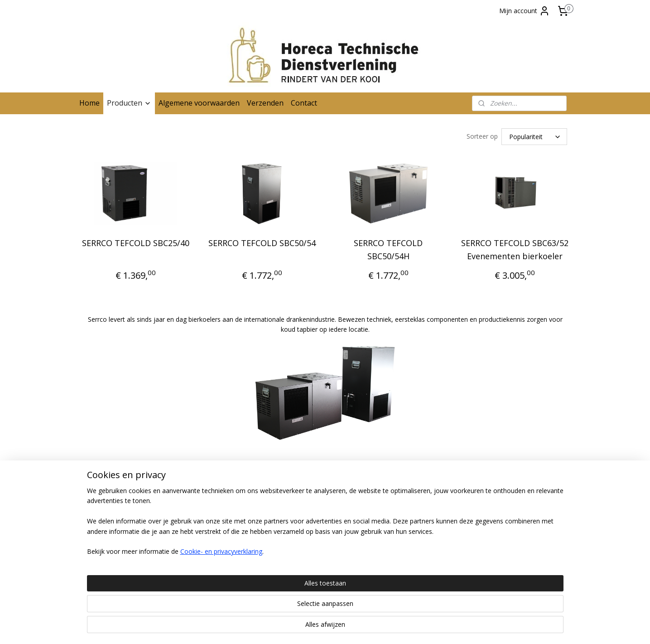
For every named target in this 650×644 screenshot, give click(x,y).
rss (323, 627)
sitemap (304, 627)
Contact (304, 103)
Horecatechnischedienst (518, 498)
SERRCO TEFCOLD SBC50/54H (388, 249)
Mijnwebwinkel (436, 627)
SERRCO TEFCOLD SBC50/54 (262, 243)
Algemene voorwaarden (199, 103)
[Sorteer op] (534, 137)
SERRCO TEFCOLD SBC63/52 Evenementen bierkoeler (514, 249)
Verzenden (265, 103)
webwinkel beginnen (357, 627)
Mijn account (525, 11)
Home (89, 103)
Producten (129, 103)
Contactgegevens (105, 514)
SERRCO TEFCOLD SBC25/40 (135, 243)
